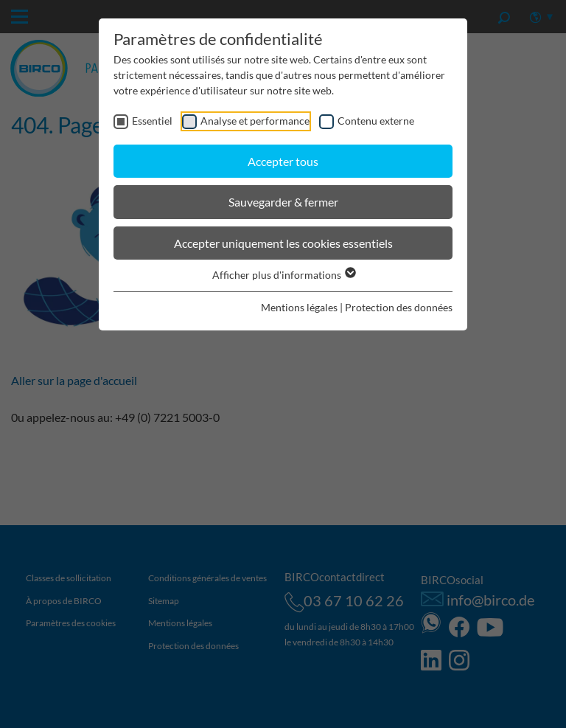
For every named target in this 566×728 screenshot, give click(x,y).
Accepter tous (283, 161)
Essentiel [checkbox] (152, 121)
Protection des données (399, 307)
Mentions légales (299, 307)
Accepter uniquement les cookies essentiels (283, 243)
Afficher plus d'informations (283, 275)
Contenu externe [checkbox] (376, 121)
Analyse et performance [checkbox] (255, 121)
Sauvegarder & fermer (283, 202)
